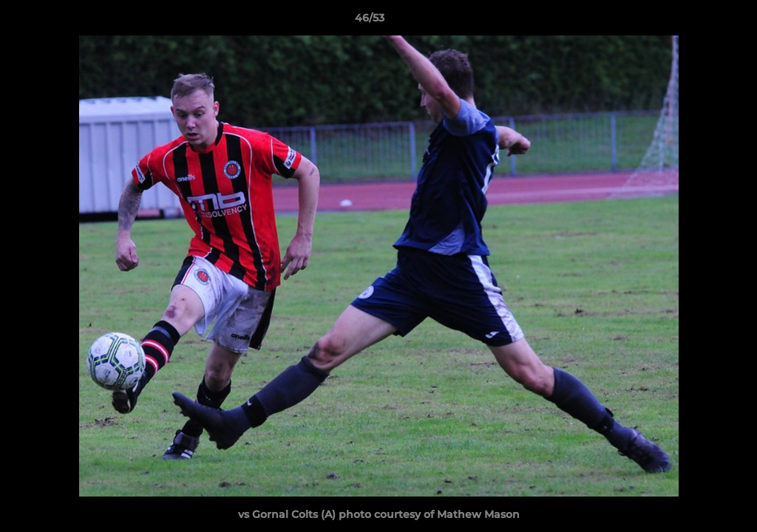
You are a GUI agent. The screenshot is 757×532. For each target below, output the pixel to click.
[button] (695, 21)
